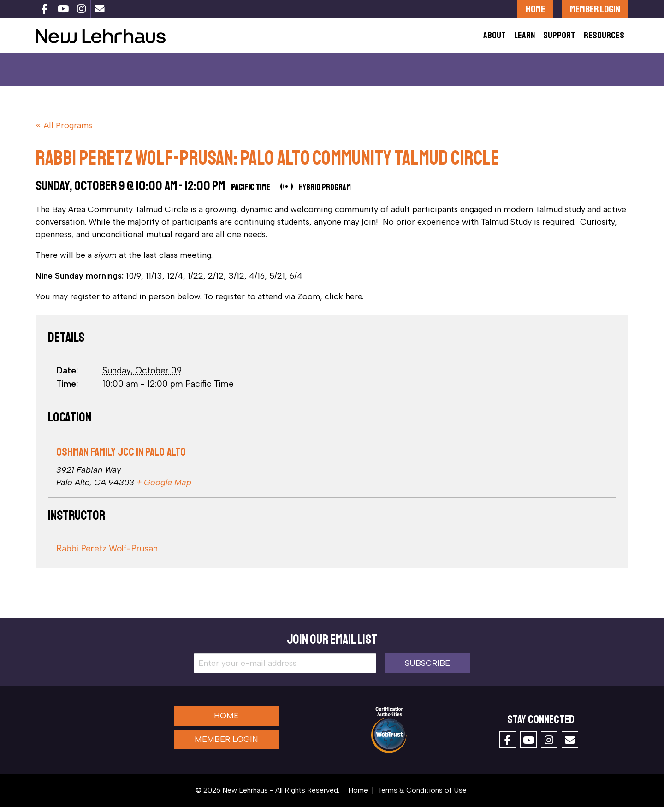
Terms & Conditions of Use (422, 795)
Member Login (595, 9)
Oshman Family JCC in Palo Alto (121, 457)
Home (535, 9)
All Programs (68, 131)
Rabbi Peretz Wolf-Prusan (107, 554)
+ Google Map (164, 488)
